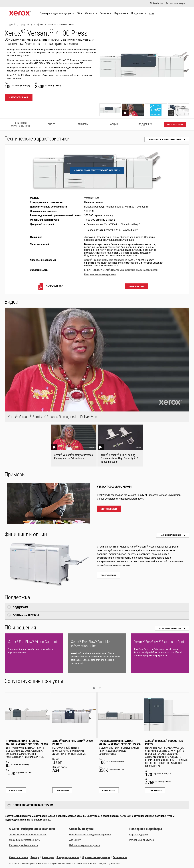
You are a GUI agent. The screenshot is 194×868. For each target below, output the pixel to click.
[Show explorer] (179, 110)
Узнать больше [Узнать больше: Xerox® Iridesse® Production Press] (155, 790)
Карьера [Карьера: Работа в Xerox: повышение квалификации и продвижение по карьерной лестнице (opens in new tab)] (35, 857)
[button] (94, 688)
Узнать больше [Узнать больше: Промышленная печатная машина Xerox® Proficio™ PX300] (16, 790)
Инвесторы (48, 857)
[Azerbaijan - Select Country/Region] (156, 3)
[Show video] (133, 110)
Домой (12, 24)
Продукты (24, 24)
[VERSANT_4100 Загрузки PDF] (50, 286)
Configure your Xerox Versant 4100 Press (97, 170)
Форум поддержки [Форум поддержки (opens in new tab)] (139, 835)
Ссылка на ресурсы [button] (26, 615)
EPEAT (88, 270)
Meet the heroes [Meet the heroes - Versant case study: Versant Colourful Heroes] (109, 509)
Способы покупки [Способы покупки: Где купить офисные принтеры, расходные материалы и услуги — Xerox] (81, 829)
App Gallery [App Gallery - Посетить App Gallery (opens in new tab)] (75, 840)
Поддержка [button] (21, 607)
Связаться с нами (19, 97)
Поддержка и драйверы (146, 829)
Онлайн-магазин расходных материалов (90, 835)
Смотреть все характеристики (165, 139)
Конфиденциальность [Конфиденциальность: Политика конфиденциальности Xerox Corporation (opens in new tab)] (68, 857)
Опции (114, 124)
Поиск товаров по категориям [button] (33, 805)
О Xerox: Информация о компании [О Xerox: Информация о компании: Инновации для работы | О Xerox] (32, 829)
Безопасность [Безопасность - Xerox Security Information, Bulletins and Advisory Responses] (120, 857)
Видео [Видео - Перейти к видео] (52, 124)
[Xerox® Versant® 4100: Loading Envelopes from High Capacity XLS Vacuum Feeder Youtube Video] (120, 445)
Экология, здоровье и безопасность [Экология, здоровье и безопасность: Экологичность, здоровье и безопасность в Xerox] (28, 835)
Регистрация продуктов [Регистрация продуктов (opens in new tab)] (142, 840)
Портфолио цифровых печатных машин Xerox (54, 24)
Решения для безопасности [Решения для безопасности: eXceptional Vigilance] (23, 845)
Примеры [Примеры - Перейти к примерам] (83, 124)
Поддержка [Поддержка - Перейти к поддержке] (145, 124)
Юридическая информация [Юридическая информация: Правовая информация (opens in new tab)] (96, 857)
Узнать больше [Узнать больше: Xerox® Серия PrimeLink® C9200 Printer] (62, 790)
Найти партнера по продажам (85, 845)
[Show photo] (110, 110)
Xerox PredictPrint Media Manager (104, 260)
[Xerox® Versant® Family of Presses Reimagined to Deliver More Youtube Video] (74, 445)
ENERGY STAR (101, 270)
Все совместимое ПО (170, 628)
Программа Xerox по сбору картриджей (134, 270)
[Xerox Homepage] (20, 13)
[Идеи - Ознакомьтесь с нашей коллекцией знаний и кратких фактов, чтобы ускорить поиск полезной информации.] (151, 13)
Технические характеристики (20, 124)
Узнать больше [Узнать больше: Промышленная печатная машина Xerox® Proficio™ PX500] (109, 790)
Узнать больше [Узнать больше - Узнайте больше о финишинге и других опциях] (108, 575)
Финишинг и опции (171, 535)
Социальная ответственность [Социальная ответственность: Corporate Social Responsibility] (24, 840)
